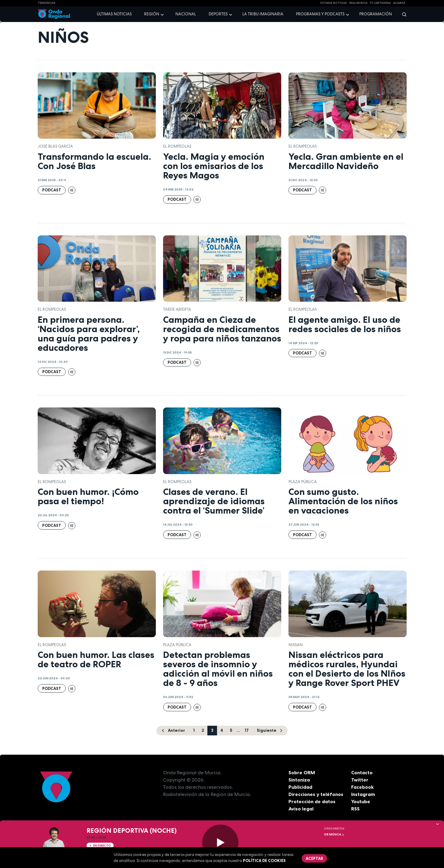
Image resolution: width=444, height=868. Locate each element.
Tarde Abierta (177, 309)
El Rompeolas (177, 146)
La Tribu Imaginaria (263, 14)
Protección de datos (312, 801)
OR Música (334, 834)
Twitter (360, 780)
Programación (376, 14)
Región (152, 14)
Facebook (362, 787)
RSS (355, 809)
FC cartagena (380, 3)
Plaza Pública (303, 482)
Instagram (363, 794)
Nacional (186, 14)
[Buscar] (402, 14)
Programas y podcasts (320, 14)
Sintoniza (299, 780)
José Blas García (55, 146)
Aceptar (314, 858)
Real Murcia (358, 3)
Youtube (361, 801)
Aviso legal (301, 809)
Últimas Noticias (334, 3)
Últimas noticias (114, 14)
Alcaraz (399, 3)
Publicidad (300, 787)
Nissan (296, 645)
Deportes (218, 14)
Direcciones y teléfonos (316, 794)
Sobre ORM (302, 772)
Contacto (362, 772)
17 (247, 730)
